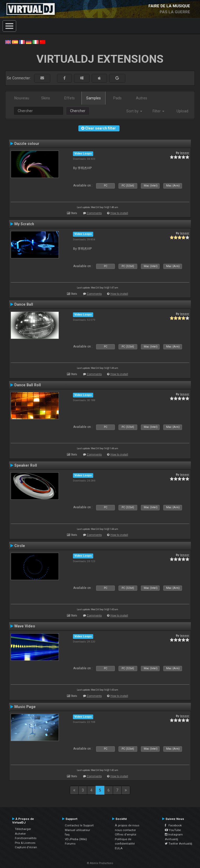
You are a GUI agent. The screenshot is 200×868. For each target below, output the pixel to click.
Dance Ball (24, 304)
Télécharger (23, 829)
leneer (185, 153)
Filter (158, 111)
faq (67, 834)
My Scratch (24, 224)
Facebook (173, 825)
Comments (94, 213)
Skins (46, 98)
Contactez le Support (79, 825)
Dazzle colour (27, 144)
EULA (119, 848)
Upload (182, 111)
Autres (142, 98)
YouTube (173, 830)
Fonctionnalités (26, 838)
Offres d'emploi (126, 834)
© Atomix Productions (100, 863)
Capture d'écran (26, 847)
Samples (93, 98)
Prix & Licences (25, 843)
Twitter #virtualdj (179, 844)
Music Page (25, 707)
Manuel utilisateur (77, 830)
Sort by (134, 111)
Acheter (20, 834)
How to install (119, 213)
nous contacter (125, 830)
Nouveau (22, 98)
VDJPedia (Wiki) (76, 839)
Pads (117, 98)
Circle (20, 546)
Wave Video (25, 626)
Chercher (78, 111)
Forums (70, 844)
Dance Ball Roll (28, 385)
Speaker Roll (26, 465)
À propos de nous (127, 825)
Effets (70, 98)
